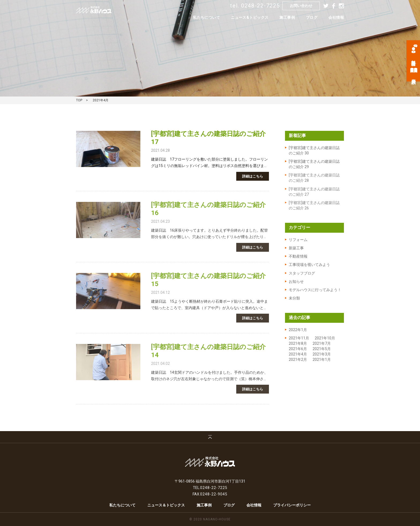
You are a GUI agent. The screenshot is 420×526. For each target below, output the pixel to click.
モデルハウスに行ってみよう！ (315, 290)
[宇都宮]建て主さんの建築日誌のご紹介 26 (314, 205)
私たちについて (206, 21)
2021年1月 (322, 360)
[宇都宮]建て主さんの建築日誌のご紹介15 (208, 280)
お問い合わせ (301, 10)
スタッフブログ (302, 273)
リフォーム (298, 240)
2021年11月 (299, 338)
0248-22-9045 (214, 494)
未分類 (294, 298)
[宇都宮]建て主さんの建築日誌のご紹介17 (208, 138)
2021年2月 (298, 360)
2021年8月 (298, 343)
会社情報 (336, 21)
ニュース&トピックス (250, 21)
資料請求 (414, 76)
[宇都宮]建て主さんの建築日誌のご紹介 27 (314, 192)
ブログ (312, 21)
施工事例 (287, 21)
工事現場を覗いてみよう (309, 265)
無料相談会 (413, 58)
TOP (79, 100)
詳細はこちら (253, 176)
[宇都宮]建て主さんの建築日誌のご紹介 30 (314, 150)
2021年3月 (322, 354)
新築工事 (296, 248)
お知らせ (296, 281)
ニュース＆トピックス (166, 505)
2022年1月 (298, 330)
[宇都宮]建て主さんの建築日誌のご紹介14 (208, 351)
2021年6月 (298, 349)
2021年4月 (298, 354)
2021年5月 (322, 349)
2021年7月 (322, 343)
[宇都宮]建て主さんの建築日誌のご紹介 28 (314, 178)
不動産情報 (298, 256)
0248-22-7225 (214, 488)
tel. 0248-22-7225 (255, 10)
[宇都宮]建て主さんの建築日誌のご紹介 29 (314, 164)
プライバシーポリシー (292, 505)
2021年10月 (325, 338)
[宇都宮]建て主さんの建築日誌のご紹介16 (208, 209)
